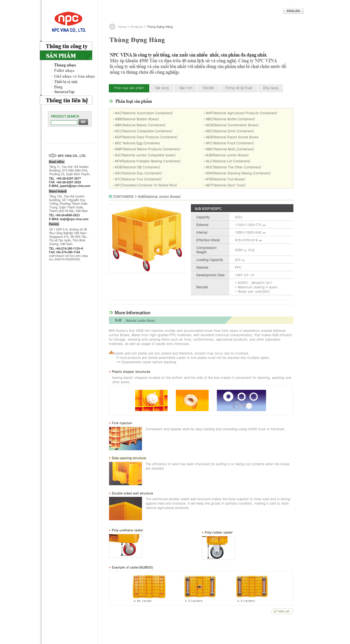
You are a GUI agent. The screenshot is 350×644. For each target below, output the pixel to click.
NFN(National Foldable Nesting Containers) (148, 161)
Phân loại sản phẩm (129, 88)
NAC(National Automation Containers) (144, 113)
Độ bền (208, 88)
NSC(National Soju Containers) (138, 173)
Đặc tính (186, 88)
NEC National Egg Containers (138, 143)
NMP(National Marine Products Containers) (148, 149)
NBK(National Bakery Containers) (140, 125)
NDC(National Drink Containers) (230, 131)
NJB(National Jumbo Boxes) (227, 155)
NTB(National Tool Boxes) (226, 179)
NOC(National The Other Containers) (234, 167)
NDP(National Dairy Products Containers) (146, 137)
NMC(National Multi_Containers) (230, 149)
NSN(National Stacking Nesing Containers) (238, 173)
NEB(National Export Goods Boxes (232, 137)
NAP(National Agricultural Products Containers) (242, 113)
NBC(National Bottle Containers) (231, 119)
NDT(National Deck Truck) (226, 185)
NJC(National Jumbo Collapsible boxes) (145, 155)
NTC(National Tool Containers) (138, 179)
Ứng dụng (271, 88)
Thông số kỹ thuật (239, 88)
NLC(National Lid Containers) (228, 161)
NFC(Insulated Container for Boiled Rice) (146, 185)
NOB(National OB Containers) (138, 167)
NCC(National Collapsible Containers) (144, 131)
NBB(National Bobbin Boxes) (137, 119)
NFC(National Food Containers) (230, 143)
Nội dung (162, 88)
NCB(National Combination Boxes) (232, 125)
